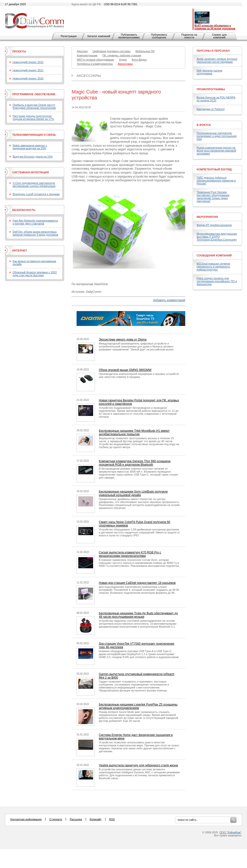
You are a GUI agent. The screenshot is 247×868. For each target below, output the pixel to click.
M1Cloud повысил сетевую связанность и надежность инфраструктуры (213, 267)
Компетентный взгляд (214, 169)
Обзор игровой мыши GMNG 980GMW (125, 370)
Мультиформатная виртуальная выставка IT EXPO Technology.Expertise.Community (217, 237)
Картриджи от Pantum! (211, 109)
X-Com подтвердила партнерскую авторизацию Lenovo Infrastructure (34, 184)
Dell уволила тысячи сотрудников (209, 72)
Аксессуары (89, 76)
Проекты (19, 51)
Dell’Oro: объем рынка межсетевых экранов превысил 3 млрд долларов (35, 233)
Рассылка (76, 819)
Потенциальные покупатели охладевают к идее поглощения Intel (217, 136)
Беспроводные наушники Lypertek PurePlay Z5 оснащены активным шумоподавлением (138, 706)
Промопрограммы (211, 89)
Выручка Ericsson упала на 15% (33, 157)
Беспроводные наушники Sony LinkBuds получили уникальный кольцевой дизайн (133, 493)
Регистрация (69, 36)
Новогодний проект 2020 (28, 78)
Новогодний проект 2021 (28, 70)
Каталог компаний (99, 36)
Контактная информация (26, 819)
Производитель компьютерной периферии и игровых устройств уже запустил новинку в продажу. (139, 375)
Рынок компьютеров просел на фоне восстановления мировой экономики (216, 151)
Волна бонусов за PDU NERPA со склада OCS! (216, 99)
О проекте (56, 819)
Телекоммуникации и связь (34, 135)
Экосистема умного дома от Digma (123, 340)
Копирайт (96, 819)
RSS (112, 819)
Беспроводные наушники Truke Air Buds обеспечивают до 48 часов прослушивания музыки (138, 615)
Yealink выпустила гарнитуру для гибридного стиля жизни (138, 765)
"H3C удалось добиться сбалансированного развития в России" (216, 181)
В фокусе (204, 125)
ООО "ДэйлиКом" (230, 832)
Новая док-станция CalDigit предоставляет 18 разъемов (137, 583)
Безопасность (24, 210)
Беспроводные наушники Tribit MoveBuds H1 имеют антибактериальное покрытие (134, 433)
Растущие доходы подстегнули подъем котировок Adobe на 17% (33, 117)
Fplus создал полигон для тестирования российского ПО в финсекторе (217, 281)
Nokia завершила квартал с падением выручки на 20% (30, 147)
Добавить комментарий (169, 300)
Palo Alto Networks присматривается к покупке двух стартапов (35, 222)
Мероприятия (207, 217)
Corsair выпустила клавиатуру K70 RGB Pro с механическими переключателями (130, 554)
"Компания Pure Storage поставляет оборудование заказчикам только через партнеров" (213, 197)
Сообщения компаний (214, 255)
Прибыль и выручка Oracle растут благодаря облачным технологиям (34, 106)
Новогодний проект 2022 (28, 62)
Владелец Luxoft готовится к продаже (36, 194)
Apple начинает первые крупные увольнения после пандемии (217, 60)
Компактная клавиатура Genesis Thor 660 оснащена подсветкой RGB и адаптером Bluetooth (135, 463)
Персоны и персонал (213, 51)
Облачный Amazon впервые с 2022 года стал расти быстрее (35, 274)
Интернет (20, 251)
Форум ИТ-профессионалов (214, 225)
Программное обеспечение (34, 94)
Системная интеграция (31, 172)
